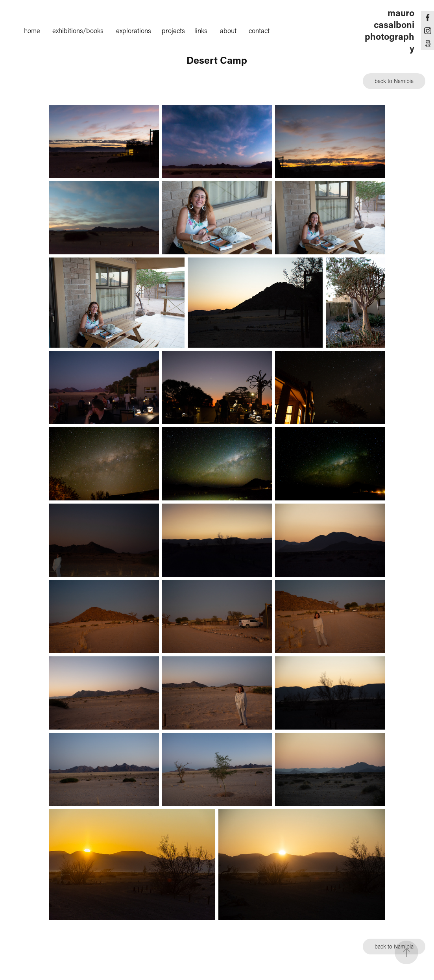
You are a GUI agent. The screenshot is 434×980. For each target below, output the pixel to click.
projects (173, 30)
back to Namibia (394, 81)
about (228, 30)
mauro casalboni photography (391, 30)
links (201, 30)
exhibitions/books (78, 30)
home (32, 30)
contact (259, 30)
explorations (134, 30)
